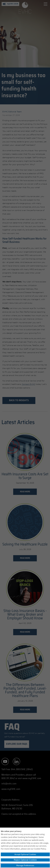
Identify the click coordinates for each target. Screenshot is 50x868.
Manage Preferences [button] (25, 865)
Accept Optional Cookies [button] (25, 854)
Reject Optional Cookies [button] (25, 860)
